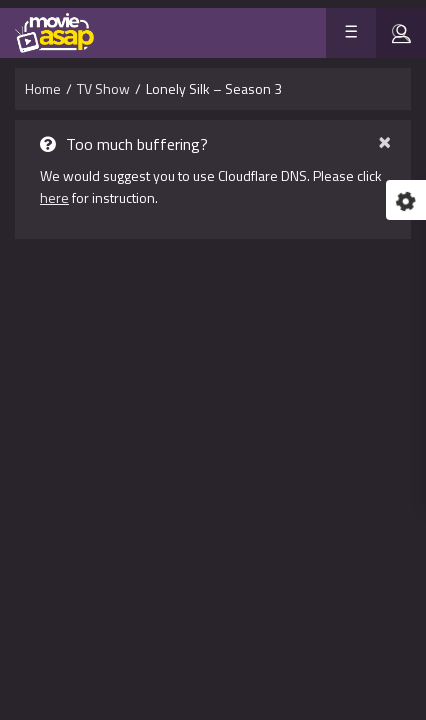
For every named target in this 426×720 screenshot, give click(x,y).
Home (43, 88)
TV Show (103, 88)
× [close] (384, 139)
